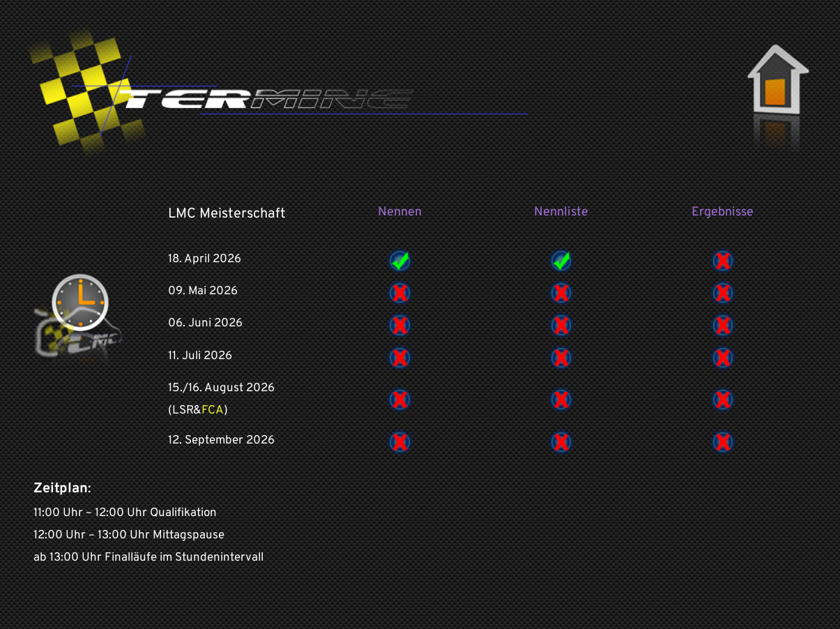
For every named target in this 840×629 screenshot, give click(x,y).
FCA (213, 411)
